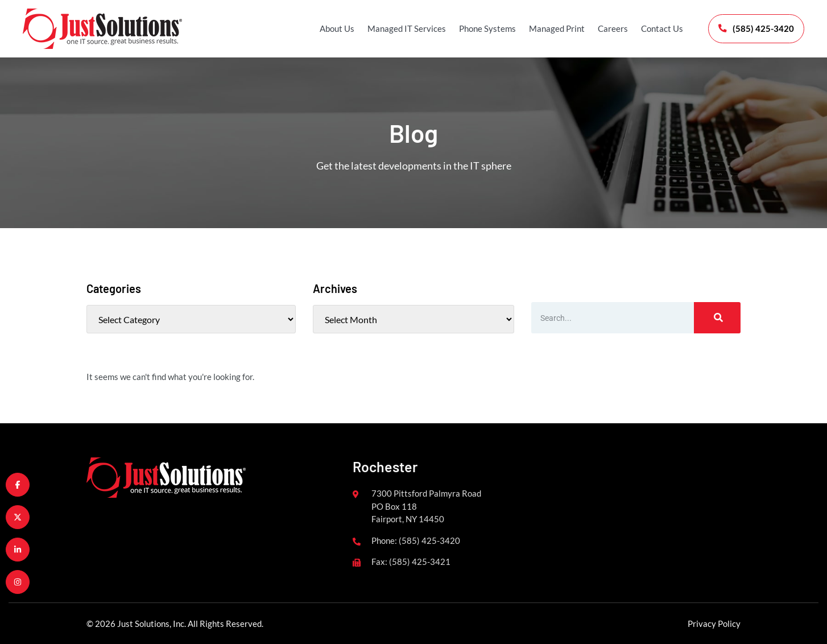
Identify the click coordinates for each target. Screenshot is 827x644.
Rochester (385, 467)
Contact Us (661, 28)
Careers (612, 28)
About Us (336, 28)
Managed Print (556, 28)
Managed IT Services (406, 28)
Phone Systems (486, 28)
